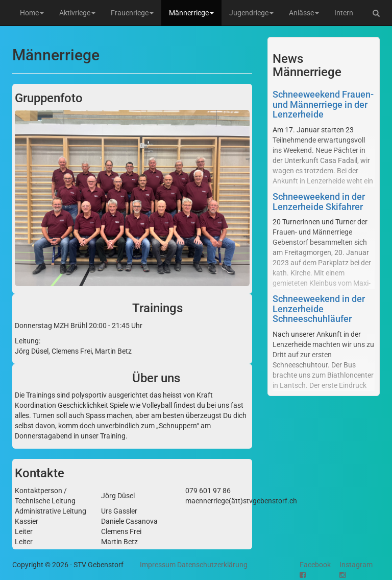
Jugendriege (251, 13)
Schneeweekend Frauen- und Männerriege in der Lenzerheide (323, 105)
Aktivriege (77, 13)
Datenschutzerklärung (212, 565)
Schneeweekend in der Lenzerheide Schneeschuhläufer (319, 309)
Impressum (158, 565)
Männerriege (191, 13)
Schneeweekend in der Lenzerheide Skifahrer (319, 202)
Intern (344, 13)
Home (32, 13)
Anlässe (304, 13)
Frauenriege (132, 13)
